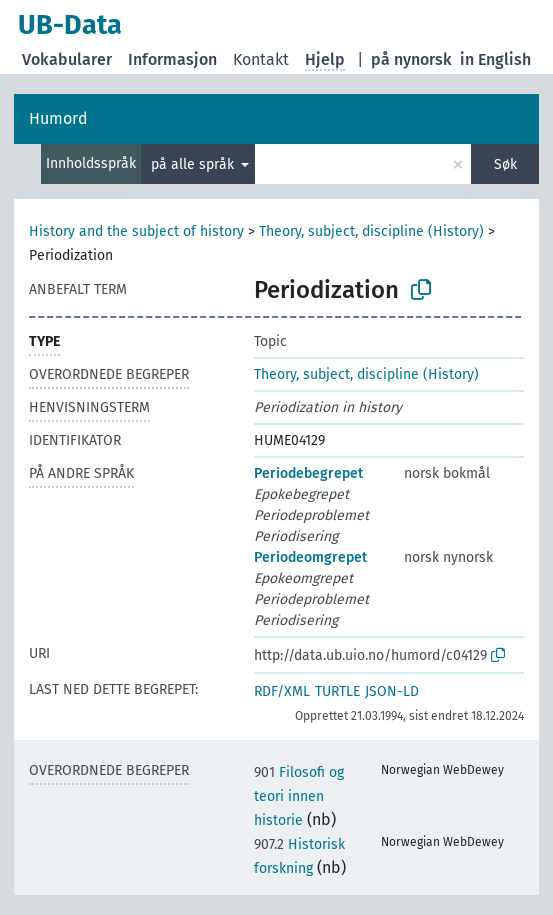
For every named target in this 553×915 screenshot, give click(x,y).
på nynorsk (411, 59)
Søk (505, 164)
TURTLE (337, 691)
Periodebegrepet (308, 473)
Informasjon (172, 59)
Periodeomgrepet (310, 557)
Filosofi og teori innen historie (299, 796)
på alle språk (194, 164)
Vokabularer (67, 59)
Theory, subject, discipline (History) (371, 231)
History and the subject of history (136, 231)
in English (495, 59)
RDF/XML (282, 691)
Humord (58, 118)
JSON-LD (392, 691)
